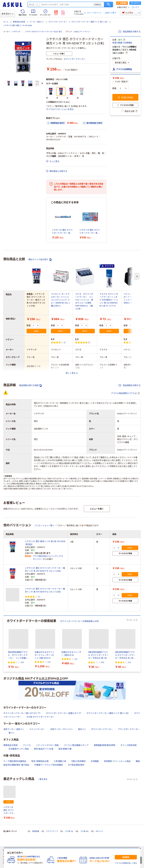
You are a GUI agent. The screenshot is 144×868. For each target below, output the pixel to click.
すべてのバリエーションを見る (60, 109)
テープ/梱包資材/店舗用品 (15, 761)
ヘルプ (136, 7)
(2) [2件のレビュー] (39, 597)
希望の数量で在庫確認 (122, 43)
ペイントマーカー (37, 729)
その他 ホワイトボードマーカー (40, 717)
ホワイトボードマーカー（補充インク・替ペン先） (90, 22)
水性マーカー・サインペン (62, 729)
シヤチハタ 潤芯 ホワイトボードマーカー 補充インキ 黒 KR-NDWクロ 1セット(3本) (45, 590)
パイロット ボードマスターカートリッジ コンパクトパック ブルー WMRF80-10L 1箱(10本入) (60, 300)
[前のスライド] (4, 644)
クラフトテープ (52, 831)
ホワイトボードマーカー (58, 22)
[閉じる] (140, 848)
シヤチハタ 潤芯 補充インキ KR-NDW (18, 26)
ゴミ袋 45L (84, 831)
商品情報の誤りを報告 (30, 385)
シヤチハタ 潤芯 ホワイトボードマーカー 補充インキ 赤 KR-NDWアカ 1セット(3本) (45, 569)
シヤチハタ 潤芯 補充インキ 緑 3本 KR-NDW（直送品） (45, 543)
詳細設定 (98, 4)
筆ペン (12, 733)
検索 (108, 4)
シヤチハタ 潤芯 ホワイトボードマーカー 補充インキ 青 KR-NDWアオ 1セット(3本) (9, 810)
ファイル (27, 745)
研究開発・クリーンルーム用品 (117, 761)
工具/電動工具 (60, 761)
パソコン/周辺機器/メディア (76, 745)
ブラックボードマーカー (129, 729)
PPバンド (99, 831)
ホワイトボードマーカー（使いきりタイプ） (22, 713)
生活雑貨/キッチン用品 (19, 749)
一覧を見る (43, 779)
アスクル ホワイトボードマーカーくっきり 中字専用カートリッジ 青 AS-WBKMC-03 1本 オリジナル (109, 300)
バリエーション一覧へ (44, 525)
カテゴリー (8, 14)
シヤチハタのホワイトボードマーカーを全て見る (43, 32)
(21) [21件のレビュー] (49, 662)
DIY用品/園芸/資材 (76, 765)
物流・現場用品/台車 (40, 761)
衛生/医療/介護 (65, 749)
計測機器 (95, 761)
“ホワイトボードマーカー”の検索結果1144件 (79, 621)
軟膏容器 (36, 831)
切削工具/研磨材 (78, 761)
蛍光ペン (82, 729)
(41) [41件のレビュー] (130, 662)
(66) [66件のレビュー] (103, 662)
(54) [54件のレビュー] (22, 662)
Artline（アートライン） (82, 32)
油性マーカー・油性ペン (14, 729)
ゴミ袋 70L (69, 831)
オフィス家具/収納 (129, 745)
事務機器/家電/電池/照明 (104, 745)
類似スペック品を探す (40, 260)
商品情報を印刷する (130, 32)
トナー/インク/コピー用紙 (47, 745)
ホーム (6, 22)
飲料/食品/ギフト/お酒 (44, 749)
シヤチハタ (16, 32)
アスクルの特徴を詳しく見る (126, 863)
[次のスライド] (42, 83)
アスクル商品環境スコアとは (126, 393)
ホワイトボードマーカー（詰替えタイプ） (64, 713)
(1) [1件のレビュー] (65, 342)
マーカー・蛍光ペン (37, 22)
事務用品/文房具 (19, 22)
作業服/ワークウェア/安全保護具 (49, 765)
